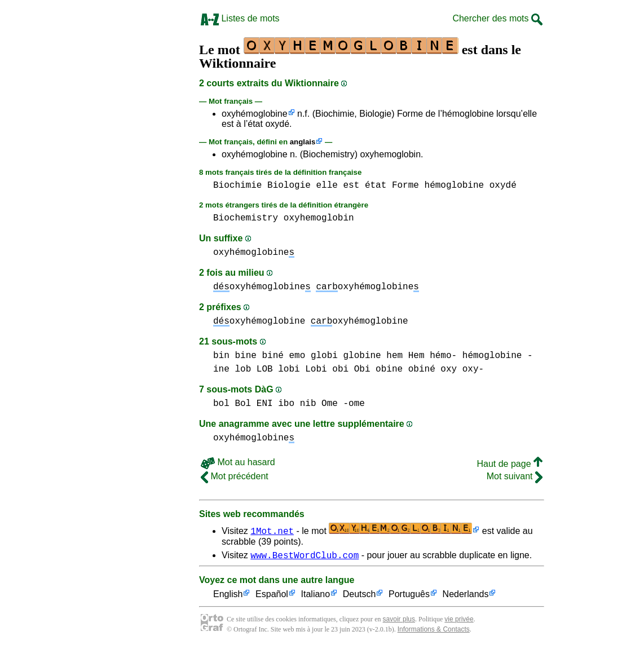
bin (221, 356)
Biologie (289, 186)
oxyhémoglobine (255, 114)
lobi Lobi (302, 369)
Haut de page (510, 464)
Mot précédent (235, 476)
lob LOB (253, 369)
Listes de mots (240, 18)
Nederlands (466, 596)
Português (409, 596)
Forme (405, 186)
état (376, 186)
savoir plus (399, 621)
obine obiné (405, 369)
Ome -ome (343, 404)
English (228, 596)
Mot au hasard (238, 462)
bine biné (259, 356)
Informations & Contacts (434, 631)
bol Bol (232, 404)
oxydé (503, 186)
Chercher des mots (497, 18)
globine (362, 356)
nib (308, 404)
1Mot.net (272, 531)
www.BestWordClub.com (305, 557)
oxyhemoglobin (319, 218)
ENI (265, 404)
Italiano (316, 596)
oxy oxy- (462, 369)
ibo (286, 404)
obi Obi (351, 369)
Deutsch (360, 596)
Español (272, 596)
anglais (303, 142)
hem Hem (405, 356)
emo (297, 356)
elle (327, 186)
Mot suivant (515, 476)
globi (324, 356)
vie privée (459, 621)
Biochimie (237, 186)
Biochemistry (246, 218)
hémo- (443, 356)
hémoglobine (455, 186)
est (351, 186)
